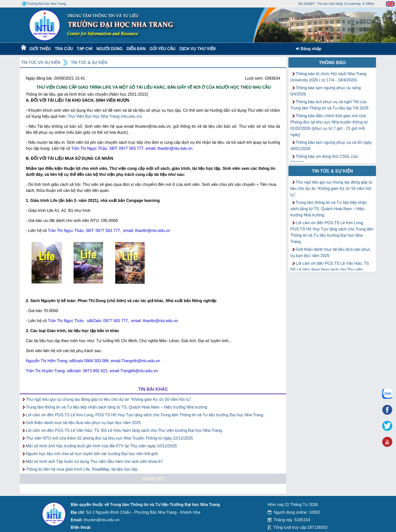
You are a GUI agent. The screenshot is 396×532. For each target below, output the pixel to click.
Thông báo (332, 63)
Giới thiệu (40, 49)
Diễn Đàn (136, 49)
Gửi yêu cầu (163, 49)
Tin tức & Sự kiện (89, 62)
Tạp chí (85, 49)
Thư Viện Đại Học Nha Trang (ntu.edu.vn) (105, 116)
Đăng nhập (309, 49)
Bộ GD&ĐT (307, 4)
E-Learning (353, 4)
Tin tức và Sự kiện (41, 62)
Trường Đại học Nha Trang (44, 4)
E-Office (368, 4)
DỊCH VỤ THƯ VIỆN (196, 49)
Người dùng (109, 49)
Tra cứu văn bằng (330, 4)
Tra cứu (64, 49)
